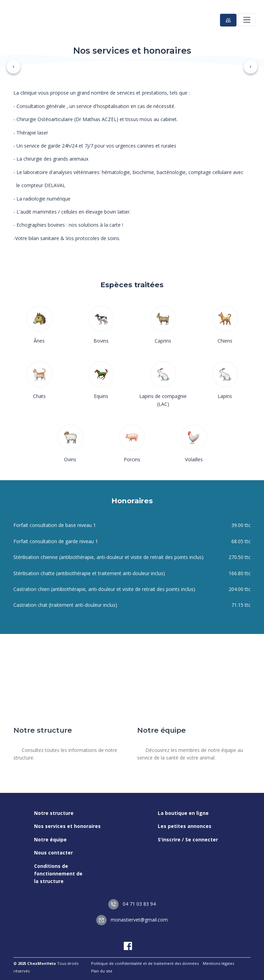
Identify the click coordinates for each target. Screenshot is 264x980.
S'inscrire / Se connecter (188, 839)
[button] (13, 67)
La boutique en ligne (183, 813)
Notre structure (54, 813)
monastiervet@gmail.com (132, 920)
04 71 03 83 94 (132, 904)
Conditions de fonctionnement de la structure (58, 874)
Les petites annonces (185, 826)
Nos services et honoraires (67, 826)
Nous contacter (53, 853)
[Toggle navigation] (247, 20)
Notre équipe (50, 839)
